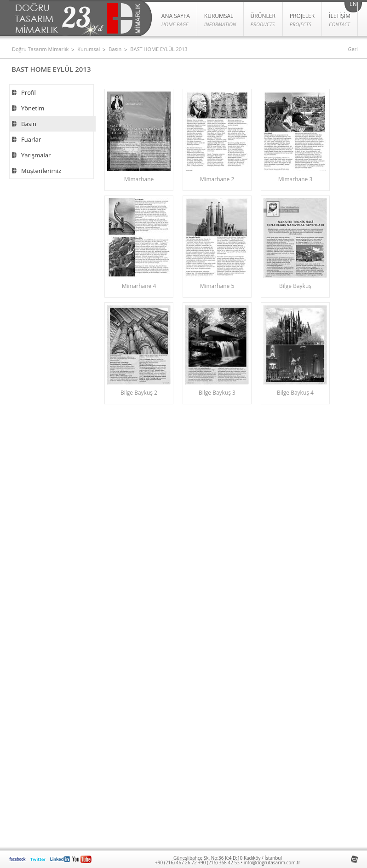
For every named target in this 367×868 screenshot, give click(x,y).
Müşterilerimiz (41, 171)
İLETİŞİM (340, 20)
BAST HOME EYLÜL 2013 (159, 49)
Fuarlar (31, 139)
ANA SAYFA (176, 20)
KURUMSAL (220, 20)
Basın (115, 49)
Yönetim (33, 108)
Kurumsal (89, 49)
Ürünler (263, 20)
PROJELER (302, 20)
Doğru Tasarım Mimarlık (40, 49)
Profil (29, 92)
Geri (353, 49)
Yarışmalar (36, 155)
